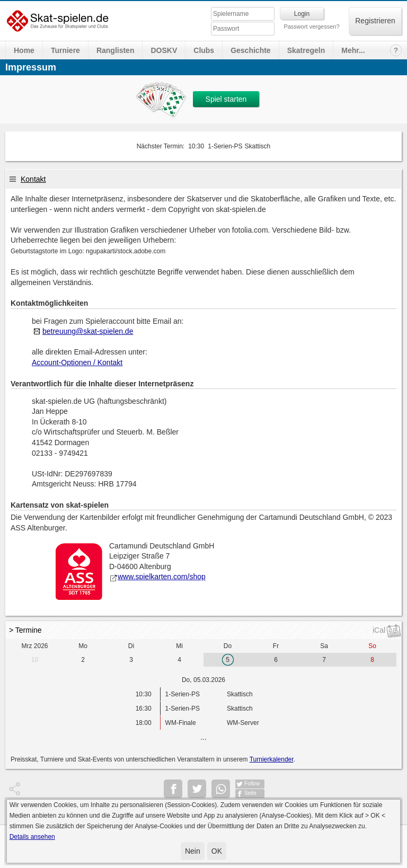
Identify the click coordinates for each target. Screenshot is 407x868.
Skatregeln (306, 50)
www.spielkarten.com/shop (157, 577)
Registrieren (375, 21)
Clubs (204, 50)
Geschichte (250, 50)
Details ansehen (32, 837)
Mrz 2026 (34, 646)
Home (24, 50)
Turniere (65, 50)
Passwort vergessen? (311, 26)
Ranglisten (116, 50)
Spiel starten (226, 99)
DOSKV (164, 50)
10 (35, 660)
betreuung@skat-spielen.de (88, 331)
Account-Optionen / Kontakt (77, 362)
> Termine (25, 630)
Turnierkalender (272, 759)
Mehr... (353, 50)
